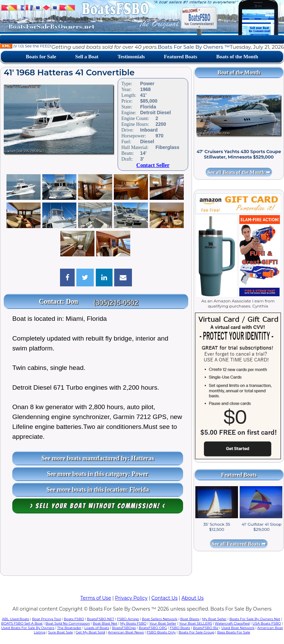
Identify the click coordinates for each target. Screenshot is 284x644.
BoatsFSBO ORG (153, 628)
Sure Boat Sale (61, 632)
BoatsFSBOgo (124, 628)
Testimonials (131, 57)
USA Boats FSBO (267, 623)
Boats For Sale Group (197, 632)
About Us (192, 598)
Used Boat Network (238, 628)
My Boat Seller (214, 619)
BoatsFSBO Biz (206, 628)
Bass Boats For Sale (234, 632)
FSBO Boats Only (161, 632)
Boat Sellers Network (160, 619)
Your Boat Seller (163, 623)
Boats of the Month (237, 57)
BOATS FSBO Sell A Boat (22, 623)
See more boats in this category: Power (98, 474)
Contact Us (165, 598)
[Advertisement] (96, 546)
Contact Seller (153, 165)
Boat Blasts (190, 619)
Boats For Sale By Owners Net (255, 619)
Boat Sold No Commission (68, 623)
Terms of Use (96, 598)
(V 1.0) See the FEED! (26, 46)
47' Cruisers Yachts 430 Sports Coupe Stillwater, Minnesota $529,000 (239, 154)
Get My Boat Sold (90, 632)
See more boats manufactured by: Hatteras (98, 458)
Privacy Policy (131, 598)
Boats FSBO (74, 619)
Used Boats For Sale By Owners (28, 628)
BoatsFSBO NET (101, 619)
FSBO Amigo (128, 619)
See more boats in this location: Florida (98, 490)
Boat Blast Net (105, 623)
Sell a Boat (87, 57)
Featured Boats (181, 57)
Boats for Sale (41, 57)
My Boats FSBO (133, 623)
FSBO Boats (180, 628)
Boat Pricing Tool (47, 619)
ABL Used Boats (16, 619)
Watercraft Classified (232, 623)
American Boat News (126, 632)
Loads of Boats (97, 628)
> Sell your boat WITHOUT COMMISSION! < (98, 506)
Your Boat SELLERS (195, 623)
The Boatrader (69, 628)
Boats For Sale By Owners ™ (193, 47)
